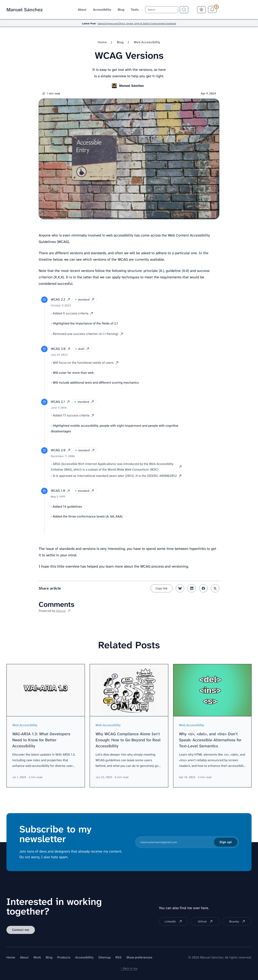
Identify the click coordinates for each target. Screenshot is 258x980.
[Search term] (184, 10)
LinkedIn (173, 921)
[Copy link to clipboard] (162, 588)
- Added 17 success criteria (72, 415)
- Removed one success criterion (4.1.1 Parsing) (87, 334)
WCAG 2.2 (60, 299)
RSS (119, 957)
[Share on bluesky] (180, 588)
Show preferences (139, 957)
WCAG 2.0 (61, 450)
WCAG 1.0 (60, 491)
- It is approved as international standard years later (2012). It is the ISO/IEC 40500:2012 (116, 476)
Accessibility (102, 10)
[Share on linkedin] (192, 588)
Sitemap (105, 957)
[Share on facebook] (203, 588)
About (82, 10)
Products (64, 957)
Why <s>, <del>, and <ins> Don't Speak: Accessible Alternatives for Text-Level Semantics (210, 740)
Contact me (21, 930)
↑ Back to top (129, 968)
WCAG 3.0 (61, 349)
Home (102, 42)
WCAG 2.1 (60, 402)
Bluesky (237, 921)
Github (205, 921)
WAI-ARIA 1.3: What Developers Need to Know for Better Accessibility (41, 740)
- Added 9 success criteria (72, 313)
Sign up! (226, 842)
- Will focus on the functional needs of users (85, 363)
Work (37, 957)
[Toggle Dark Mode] (201, 10)
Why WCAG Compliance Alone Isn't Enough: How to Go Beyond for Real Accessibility (128, 740)
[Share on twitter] (215, 588)
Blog (121, 10)
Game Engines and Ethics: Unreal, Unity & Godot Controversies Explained (137, 24)
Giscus (63, 611)
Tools (135, 10)
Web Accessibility (147, 42)
